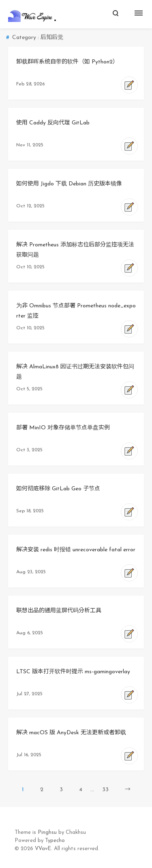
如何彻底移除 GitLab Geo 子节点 (58, 489)
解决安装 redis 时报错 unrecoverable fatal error (76, 550)
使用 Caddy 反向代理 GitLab (53, 123)
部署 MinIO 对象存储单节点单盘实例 (63, 428)
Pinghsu (47, 832)
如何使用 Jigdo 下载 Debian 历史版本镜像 (69, 184)
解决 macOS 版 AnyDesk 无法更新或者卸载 (71, 733)
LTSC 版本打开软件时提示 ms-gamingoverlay (73, 672)
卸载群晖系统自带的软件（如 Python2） (67, 62)
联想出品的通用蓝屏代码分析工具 (59, 611)
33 (105, 790)
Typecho (55, 841)
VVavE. (44, 849)
